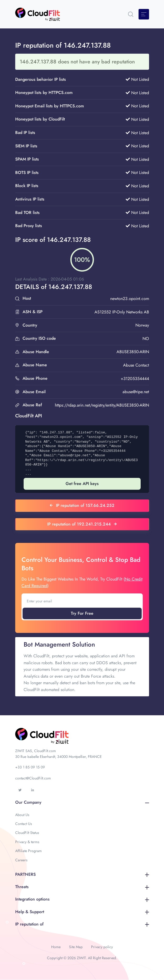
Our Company (82, 802)
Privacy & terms (27, 842)
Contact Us (24, 824)
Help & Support (82, 912)
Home (56, 947)
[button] (131, 14)
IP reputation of (82, 924)
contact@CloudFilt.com (33, 778)
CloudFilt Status (27, 833)
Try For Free (82, 613)
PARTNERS (82, 874)
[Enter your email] (82, 601)
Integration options (82, 899)
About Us (22, 815)
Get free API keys (82, 484)
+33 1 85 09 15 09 (30, 767)
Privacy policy (102, 947)
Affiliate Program (28, 851)
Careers (21, 860)
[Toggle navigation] (144, 14)
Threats (82, 887)
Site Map (76, 947)
